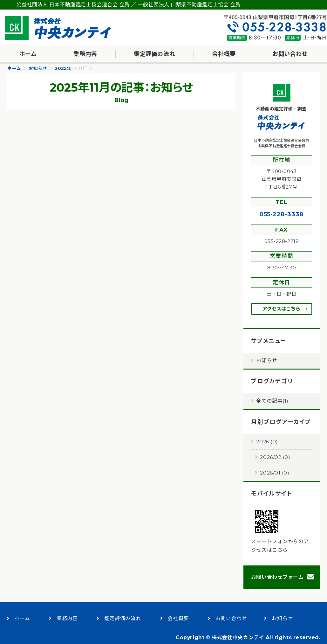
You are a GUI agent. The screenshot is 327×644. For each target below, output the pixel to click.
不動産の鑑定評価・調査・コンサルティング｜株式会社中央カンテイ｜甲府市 (59, 28)
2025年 (63, 68)
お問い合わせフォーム (277, 577)
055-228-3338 (281, 214)
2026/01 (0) (275, 473)
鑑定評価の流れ (154, 54)
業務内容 (85, 54)
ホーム (28, 54)
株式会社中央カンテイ (238, 637)
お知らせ (38, 68)
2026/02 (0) (275, 457)
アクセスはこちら (281, 309)
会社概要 (224, 54)
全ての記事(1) (272, 401)
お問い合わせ (290, 54)
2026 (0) (267, 442)
